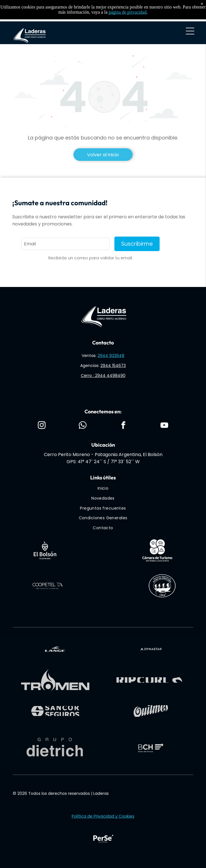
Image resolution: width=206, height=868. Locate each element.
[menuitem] (103, 489)
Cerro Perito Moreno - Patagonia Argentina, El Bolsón (103, 454)
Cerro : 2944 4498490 (103, 375)
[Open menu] (190, 31)
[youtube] (164, 426)
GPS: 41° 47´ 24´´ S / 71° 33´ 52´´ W (103, 462)
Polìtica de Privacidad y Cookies (103, 816)
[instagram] (42, 426)
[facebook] (123, 426)
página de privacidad (128, 12)
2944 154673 (113, 366)
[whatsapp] (83, 426)
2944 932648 (111, 356)
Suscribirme (137, 244)
